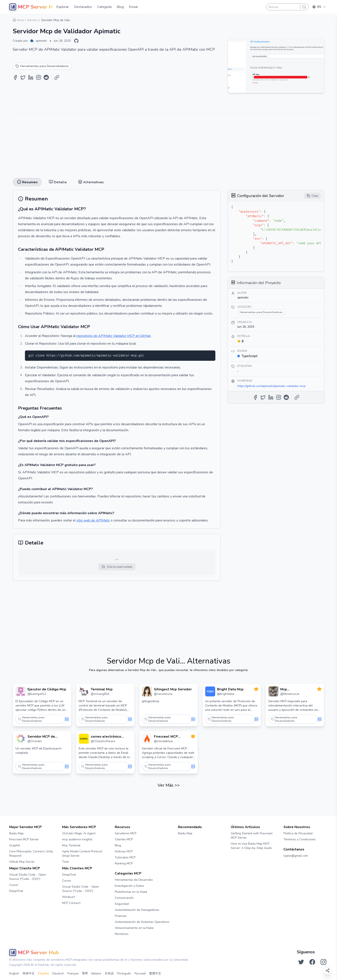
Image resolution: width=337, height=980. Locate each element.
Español (44, 973)
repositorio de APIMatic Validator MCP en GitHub (114, 336)
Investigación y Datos (129, 886)
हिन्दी (85, 973)
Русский (140, 973)
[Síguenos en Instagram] (323, 962)
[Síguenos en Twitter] (301, 962)
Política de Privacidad (298, 833)
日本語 (109, 973)
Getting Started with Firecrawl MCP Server (252, 836)
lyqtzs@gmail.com (296, 856)
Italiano (96, 973)
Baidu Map (16, 833)
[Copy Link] (57, 77)
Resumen (27, 182)
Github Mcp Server (22, 862)
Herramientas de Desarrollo (134, 880)
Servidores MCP (126, 833)
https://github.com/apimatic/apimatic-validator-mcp (271, 386)
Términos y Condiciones (300, 839)
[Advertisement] (168, 144)
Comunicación (124, 898)
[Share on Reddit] (46, 77)
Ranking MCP (124, 863)
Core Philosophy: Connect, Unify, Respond (31, 854)
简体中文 (29, 973)
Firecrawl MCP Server (24, 839)
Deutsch (58, 973)
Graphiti (15, 845)
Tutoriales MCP (125, 857)
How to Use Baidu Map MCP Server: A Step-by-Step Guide (251, 846)
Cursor (14, 885)
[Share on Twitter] (23, 77)
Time (65, 862)
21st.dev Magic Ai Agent (79, 833)
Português (124, 973)
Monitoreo (122, 934)
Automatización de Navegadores (137, 910)
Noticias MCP (124, 851)
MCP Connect (71, 903)
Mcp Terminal (71, 845)
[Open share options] (328, 971)
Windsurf (68, 897)
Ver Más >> (169, 785)
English (14, 973)
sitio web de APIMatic (93, 520)
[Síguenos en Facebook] (312, 962)
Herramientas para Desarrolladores (31, 719)
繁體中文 (155, 973)
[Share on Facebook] (15, 77)
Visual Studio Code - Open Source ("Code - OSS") (28, 877)
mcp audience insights (77, 839)
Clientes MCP (124, 839)
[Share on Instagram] (38, 77)
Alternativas (91, 182)
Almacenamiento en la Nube (134, 928)
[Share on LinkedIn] (31, 77)
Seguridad (122, 904)
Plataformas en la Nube (131, 892)
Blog (118, 845)
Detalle (58, 182)
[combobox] (319, 7)
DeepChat (16, 891)
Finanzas (121, 916)
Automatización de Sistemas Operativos (142, 922)
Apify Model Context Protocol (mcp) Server (82, 854)
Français (73, 973)
